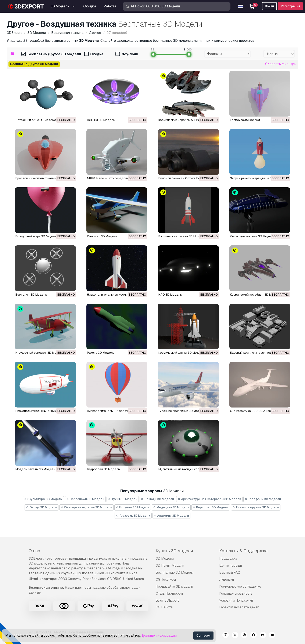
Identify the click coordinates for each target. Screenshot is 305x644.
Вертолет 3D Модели (211, 507)
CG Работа (164, 607)
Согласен (203, 636)
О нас (34, 551)
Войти (269, 6)
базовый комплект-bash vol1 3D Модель (260, 353)
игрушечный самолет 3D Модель (40, 353)
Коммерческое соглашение (240, 586)
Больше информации (159, 635)
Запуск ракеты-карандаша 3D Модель (258, 178)
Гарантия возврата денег (239, 607)
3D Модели (165, 558)
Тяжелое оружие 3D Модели (256, 507)
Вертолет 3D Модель (31, 295)
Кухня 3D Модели (123, 499)
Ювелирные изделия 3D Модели (87, 507)
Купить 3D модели (174, 551)
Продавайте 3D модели (174, 586)
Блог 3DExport (167, 600)
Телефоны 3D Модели (263, 499)
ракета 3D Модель (101, 353)
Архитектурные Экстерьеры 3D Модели (209, 499)
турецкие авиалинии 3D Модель (182, 411)
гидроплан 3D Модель (103, 469)
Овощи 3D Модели (42, 507)
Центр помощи (231, 565)
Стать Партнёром (169, 593)
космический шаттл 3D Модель (181, 353)
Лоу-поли (127, 54)
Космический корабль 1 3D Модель (255, 295)
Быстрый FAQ (230, 572)
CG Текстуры (166, 579)
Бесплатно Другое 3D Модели (51, 54)
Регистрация (290, 6)
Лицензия (227, 579)
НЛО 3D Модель (170, 295)
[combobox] (227, 54)
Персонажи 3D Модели (85, 499)
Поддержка (228, 558)
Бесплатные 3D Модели (175, 572)
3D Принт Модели (170, 565)
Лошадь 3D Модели (158, 499)
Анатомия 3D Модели (172, 516)
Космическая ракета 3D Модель (182, 236)
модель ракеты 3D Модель (35, 469)
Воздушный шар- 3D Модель (37, 236)
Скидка (94, 54)
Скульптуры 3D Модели (43, 499)
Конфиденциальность (236, 593)
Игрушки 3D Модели (133, 507)
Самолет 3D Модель (102, 236)
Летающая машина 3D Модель (252, 236)
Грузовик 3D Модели (133, 516)
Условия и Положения (236, 600)
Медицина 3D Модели (171, 507)
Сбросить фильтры (281, 64)
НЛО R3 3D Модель (101, 120)
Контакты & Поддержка (243, 551)
